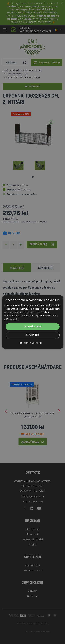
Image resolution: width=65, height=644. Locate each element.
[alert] (32, 322)
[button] (32, 343)
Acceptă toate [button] (33, 327)
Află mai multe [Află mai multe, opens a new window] (12, 319)
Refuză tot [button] (32, 335)
